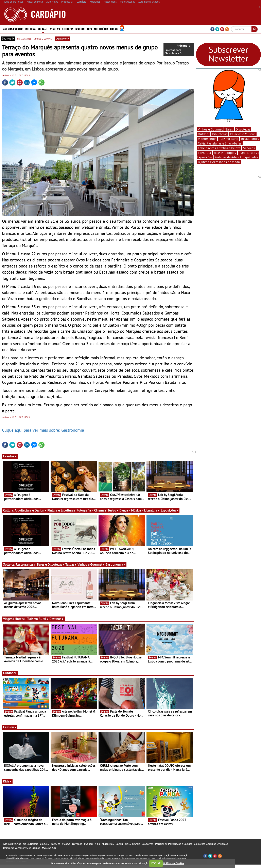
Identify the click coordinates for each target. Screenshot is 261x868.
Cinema (100, 510)
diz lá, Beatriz (30, 844)
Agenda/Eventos (13, 29)
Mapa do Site (49, 848)
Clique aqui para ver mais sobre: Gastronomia (43, 430)
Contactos (147, 844)
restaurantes (24, 39)
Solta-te (43, 29)
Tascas (71, 564)
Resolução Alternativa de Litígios (21, 848)
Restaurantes (26, 564)
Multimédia (101, 29)
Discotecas (243, 129)
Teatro (113, 510)
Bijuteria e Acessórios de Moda (219, 162)
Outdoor (67, 29)
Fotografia (85, 510)
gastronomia (62, 39)
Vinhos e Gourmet (91, 564)
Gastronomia (115, 564)
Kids (89, 29)
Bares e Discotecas (51, 564)
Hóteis (20, 619)
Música (137, 510)
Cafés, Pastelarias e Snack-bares (220, 143)
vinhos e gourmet (43, 39)
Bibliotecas (220, 134)
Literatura (152, 510)
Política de (174, 863)
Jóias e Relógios (225, 153)
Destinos (57, 619)
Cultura (30, 29)
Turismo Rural (38, 619)
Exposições (169, 510)
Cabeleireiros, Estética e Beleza (219, 148)
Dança (125, 510)
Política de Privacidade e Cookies (173, 844)
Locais (114, 29)
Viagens (55, 29)
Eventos (10, 456)
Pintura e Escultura (62, 510)
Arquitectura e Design (31, 510)
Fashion (80, 29)
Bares (229, 129)
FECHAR (156, 863)
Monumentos (207, 139)
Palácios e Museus (243, 134)
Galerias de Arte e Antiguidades (237, 157)
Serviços (249, 148)
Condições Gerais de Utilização (211, 844)
